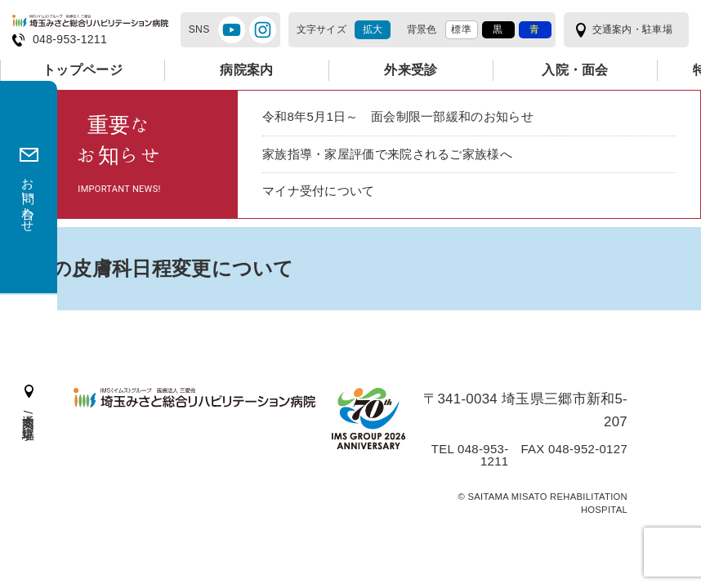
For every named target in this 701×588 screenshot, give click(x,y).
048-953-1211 (72, 39)
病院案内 (246, 70)
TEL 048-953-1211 (459, 465)
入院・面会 (575, 70)
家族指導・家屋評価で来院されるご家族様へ (395, 156)
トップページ (83, 70)
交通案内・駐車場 (629, 30)
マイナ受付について (322, 195)
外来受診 (411, 70)
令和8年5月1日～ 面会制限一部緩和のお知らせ (407, 117)
